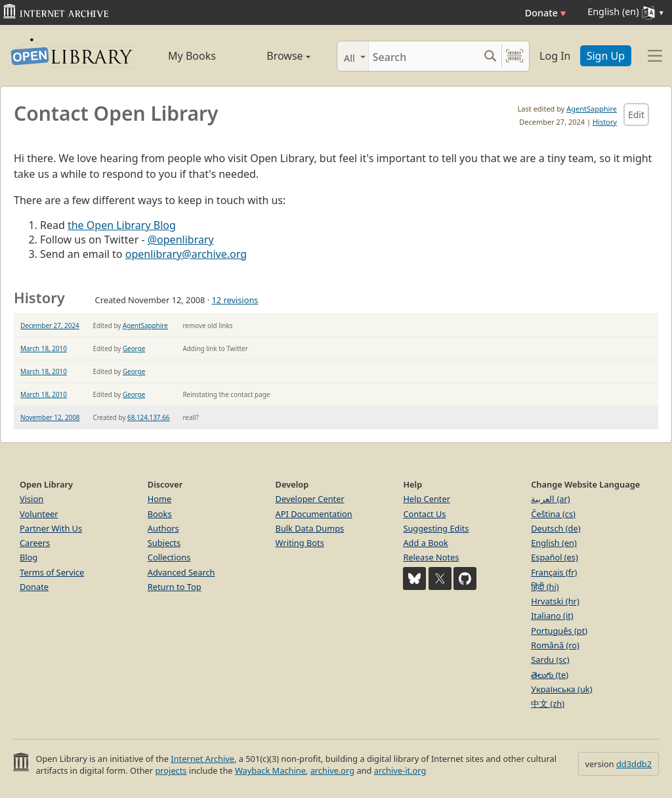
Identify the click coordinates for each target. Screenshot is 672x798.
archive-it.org (400, 770)
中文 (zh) (548, 703)
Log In (555, 56)
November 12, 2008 (50, 417)
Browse (275, 56)
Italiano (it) (552, 616)
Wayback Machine (270, 770)
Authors (163, 528)
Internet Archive (202, 759)
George (134, 348)
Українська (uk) (561, 689)
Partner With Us (51, 528)
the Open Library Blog (122, 225)
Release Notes (431, 557)
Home (159, 499)
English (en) (554, 543)
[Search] (424, 56)
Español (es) (555, 557)
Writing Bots (300, 543)
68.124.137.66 (148, 417)
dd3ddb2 (634, 764)
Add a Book (425, 543)
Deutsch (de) (556, 528)
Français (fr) (554, 572)
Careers (35, 543)
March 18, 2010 (44, 348)
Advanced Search (181, 572)
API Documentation (314, 514)
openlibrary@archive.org (186, 254)
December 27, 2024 (50, 325)
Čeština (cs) (553, 514)
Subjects (164, 543)
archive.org (332, 770)
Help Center (427, 499)
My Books (192, 56)
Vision (31, 499)
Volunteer (39, 514)
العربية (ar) (550, 499)
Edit (636, 115)
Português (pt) (559, 631)
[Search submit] (490, 56)
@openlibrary (181, 240)
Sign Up (606, 56)
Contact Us (424, 514)
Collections (169, 557)
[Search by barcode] (514, 56)
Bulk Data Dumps (310, 528)
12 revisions (235, 300)
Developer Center (310, 499)
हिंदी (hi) (545, 587)
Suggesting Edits (436, 528)
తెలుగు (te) (550, 675)
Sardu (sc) (550, 660)
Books (160, 514)
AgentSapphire (592, 109)
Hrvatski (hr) (555, 601)
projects (171, 770)
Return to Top (175, 587)
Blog (29, 557)
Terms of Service (52, 572)
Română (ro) (555, 645)
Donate (546, 13)
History (605, 122)
